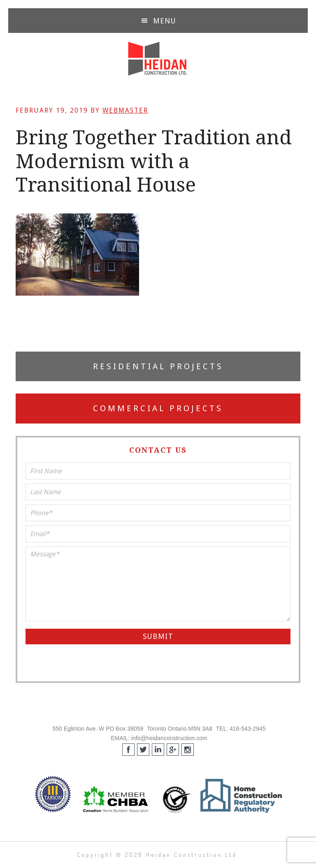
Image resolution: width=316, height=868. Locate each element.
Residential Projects (158, 366)
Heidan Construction (158, 59)
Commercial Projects (158, 408)
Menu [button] (165, 21)
